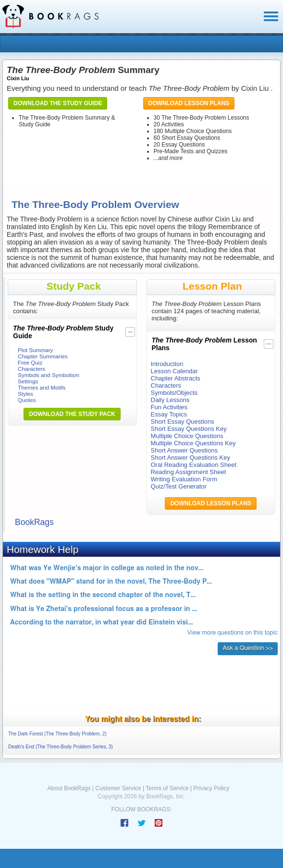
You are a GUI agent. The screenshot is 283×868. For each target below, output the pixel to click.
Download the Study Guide (58, 103)
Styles (25, 394)
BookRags (34, 522)
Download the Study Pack (72, 414)
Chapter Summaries (43, 356)
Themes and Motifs (42, 387)
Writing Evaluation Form (184, 479)
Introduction (167, 364)
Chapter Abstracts (176, 378)
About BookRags (69, 788)
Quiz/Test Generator (179, 486)
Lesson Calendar (174, 371)
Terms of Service (167, 788)
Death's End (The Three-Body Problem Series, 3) (61, 747)
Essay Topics (169, 414)
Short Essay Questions (183, 422)
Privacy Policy (211, 788)
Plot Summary (35, 350)
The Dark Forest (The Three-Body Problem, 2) (57, 734)
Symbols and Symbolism (49, 375)
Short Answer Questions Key (191, 458)
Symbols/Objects (174, 393)
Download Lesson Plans (189, 103)
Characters (31, 369)
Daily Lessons (170, 400)
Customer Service (118, 788)
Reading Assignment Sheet (189, 472)
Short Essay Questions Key (189, 429)
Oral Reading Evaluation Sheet (194, 465)
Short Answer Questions (184, 450)
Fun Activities (169, 407)
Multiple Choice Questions (187, 436)
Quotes (27, 400)
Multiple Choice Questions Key (193, 443)
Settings (28, 381)
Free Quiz (30, 362)
